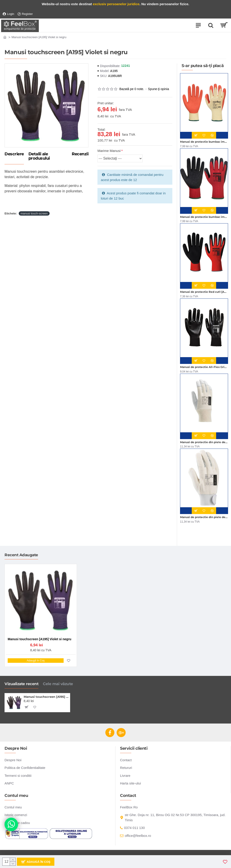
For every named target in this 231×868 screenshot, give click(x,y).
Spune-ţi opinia (158, 89)
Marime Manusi (109, 151)
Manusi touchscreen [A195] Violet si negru (46, 697)
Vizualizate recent (21, 684)
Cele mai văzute (58, 684)
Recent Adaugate (21, 555)
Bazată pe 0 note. (132, 89)
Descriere (14, 154)
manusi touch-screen (34, 213)
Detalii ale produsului (39, 156)
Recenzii (80, 154)
